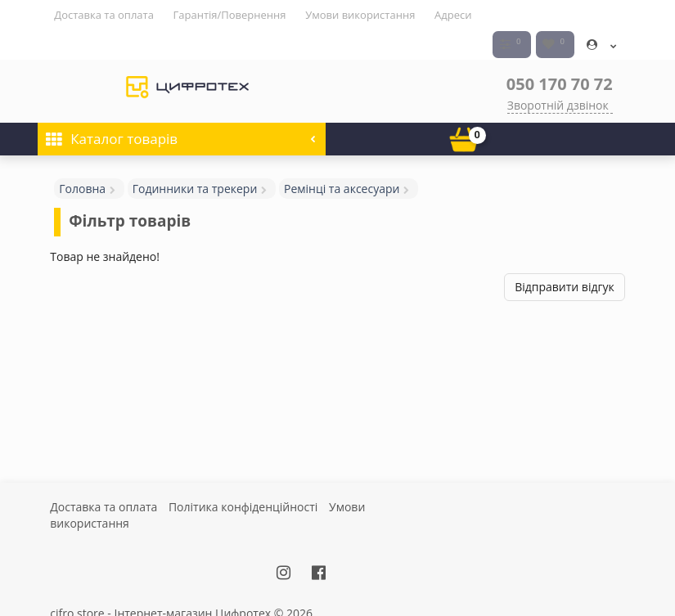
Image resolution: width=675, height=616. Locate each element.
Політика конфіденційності (243, 477)
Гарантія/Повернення (230, 15)
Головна (82, 158)
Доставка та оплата (104, 15)
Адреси (453, 15)
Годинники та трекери (195, 158)
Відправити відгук (565, 256)
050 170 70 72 (560, 54)
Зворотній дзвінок (558, 75)
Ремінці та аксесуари (342, 158)
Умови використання (360, 15)
